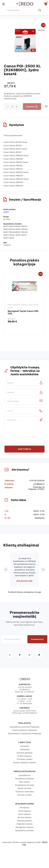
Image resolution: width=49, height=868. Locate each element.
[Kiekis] (12, 107)
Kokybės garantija (25, 753)
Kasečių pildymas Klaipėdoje (25, 730)
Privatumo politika (25, 759)
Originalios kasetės (25, 824)
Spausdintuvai (24, 775)
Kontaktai (25, 746)
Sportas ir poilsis (24, 795)
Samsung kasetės (24, 821)
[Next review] (43, 570)
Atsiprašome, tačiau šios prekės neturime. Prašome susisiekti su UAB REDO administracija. (22, 96)
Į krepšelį (30, 107)
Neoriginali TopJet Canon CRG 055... (23, 312)
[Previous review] (6, 570)
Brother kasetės (24, 817)
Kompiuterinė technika (25, 785)
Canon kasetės (24, 811)
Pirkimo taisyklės (25, 756)
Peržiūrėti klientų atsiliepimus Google (25, 592)
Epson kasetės (24, 814)
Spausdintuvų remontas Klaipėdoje (25, 727)
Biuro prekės (25, 782)
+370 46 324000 (37, 481)
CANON (6, 212)
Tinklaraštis (25, 749)
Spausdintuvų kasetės (24, 779)
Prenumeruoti (37, 639)
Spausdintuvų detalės (24, 830)
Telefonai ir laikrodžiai (24, 792)
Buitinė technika (25, 788)
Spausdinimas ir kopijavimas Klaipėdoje (25, 733)
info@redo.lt (39, 484)
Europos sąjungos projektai (25, 762)
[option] (24, 302)
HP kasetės (24, 808)
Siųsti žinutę (24, 449)
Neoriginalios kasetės (25, 827)
